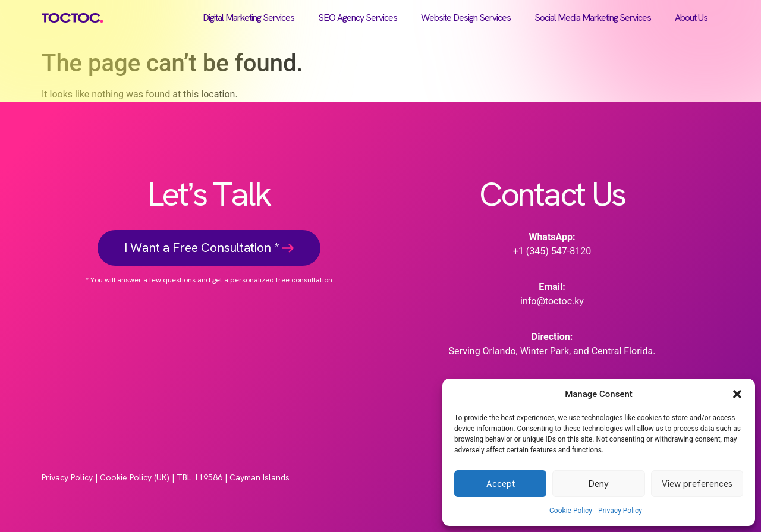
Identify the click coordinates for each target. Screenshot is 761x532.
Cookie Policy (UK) (135, 477)
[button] (737, 394)
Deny (599, 484)
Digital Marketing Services (249, 18)
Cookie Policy (571, 511)
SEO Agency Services (358, 18)
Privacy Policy (620, 511)
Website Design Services (466, 18)
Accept (501, 484)
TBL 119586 (199, 477)
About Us (691, 18)
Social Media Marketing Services (593, 18)
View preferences (697, 484)
